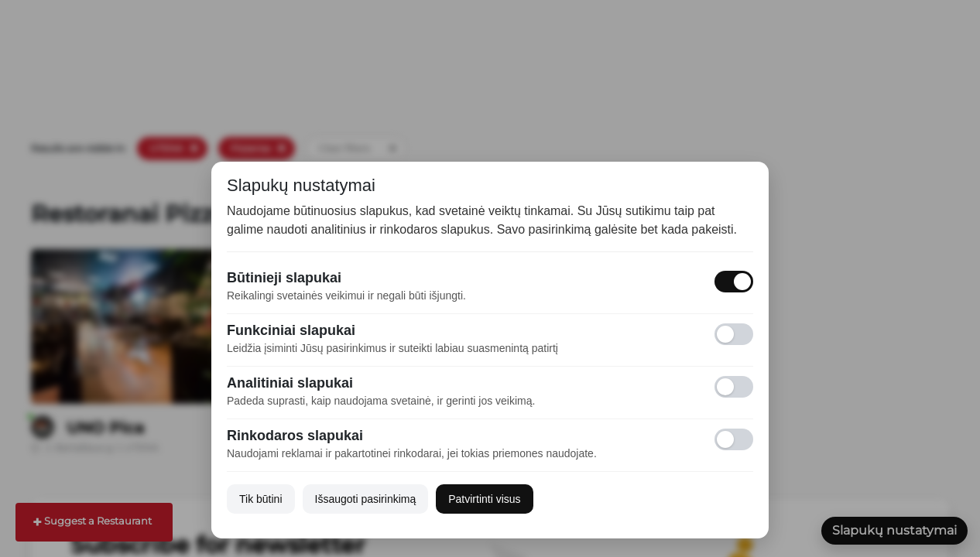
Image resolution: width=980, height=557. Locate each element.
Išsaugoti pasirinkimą (366, 499)
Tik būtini (261, 499)
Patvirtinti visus (484, 499)
